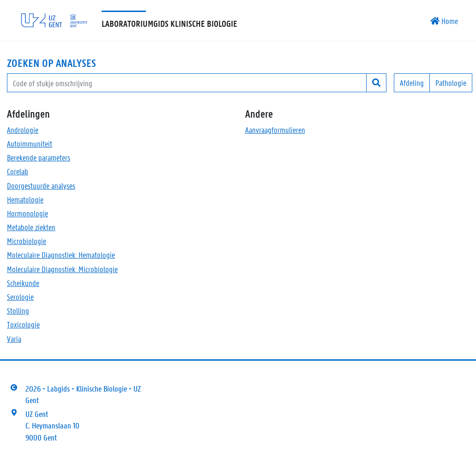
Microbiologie (27, 241)
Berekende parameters (39, 157)
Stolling (18, 310)
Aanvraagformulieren (275, 130)
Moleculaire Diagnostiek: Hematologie (61, 255)
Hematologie (25, 199)
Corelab (18, 171)
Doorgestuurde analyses (41, 185)
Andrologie (23, 130)
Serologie (20, 297)
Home (444, 21)
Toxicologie (23, 324)
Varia (14, 339)
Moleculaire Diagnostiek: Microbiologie (62, 269)
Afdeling (412, 83)
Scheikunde (23, 283)
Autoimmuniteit (30, 143)
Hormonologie (27, 213)
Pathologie (451, 83)
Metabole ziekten (31, 227)
